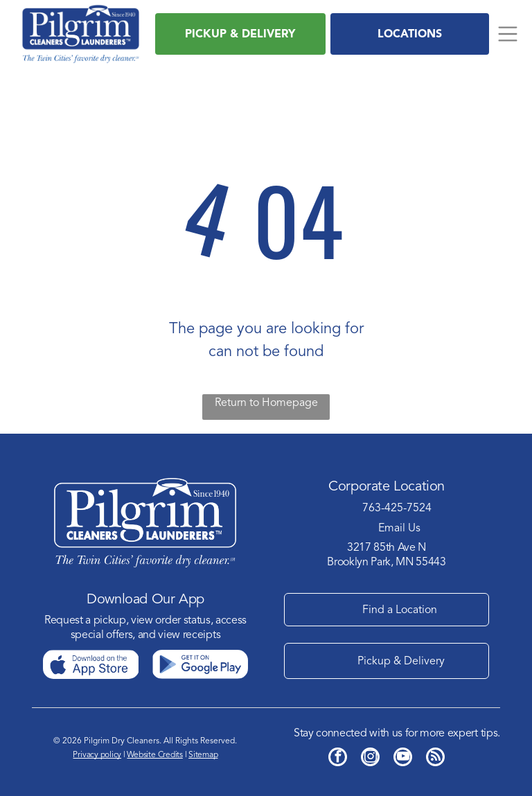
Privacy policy (97, 754)
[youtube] (403, 759)
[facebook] (338, 759)
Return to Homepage (266, 403)
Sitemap (203, 754)
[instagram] (370, 759)
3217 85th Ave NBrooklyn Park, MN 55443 (387, 555)
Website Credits (154, 754)
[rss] (435, 759)
